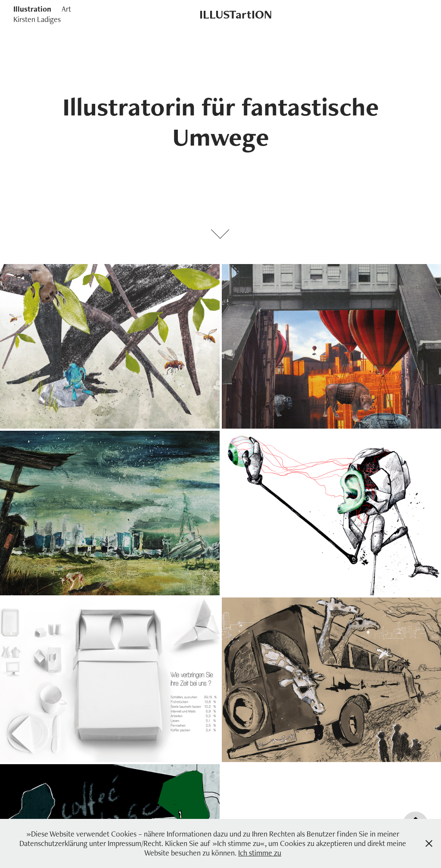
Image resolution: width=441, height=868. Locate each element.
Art (66, 9)
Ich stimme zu (260, 853)
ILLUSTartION (236, 14)
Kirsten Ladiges (37, 19)
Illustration (32, 9)
